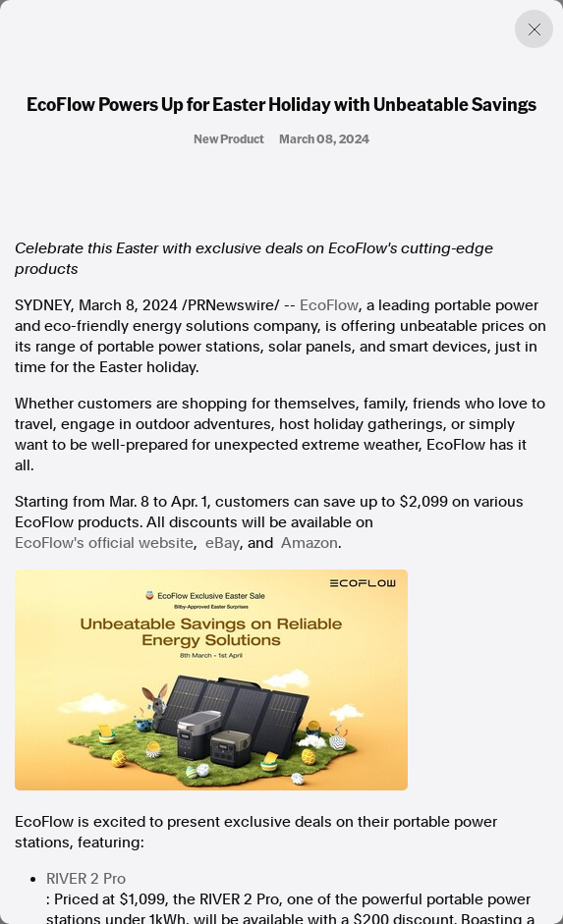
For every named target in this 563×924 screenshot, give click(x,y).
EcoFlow (329, 305)
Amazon (310, 543)
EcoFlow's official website (104, 543)
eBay (223, 543)
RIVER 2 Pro (86, 879)
